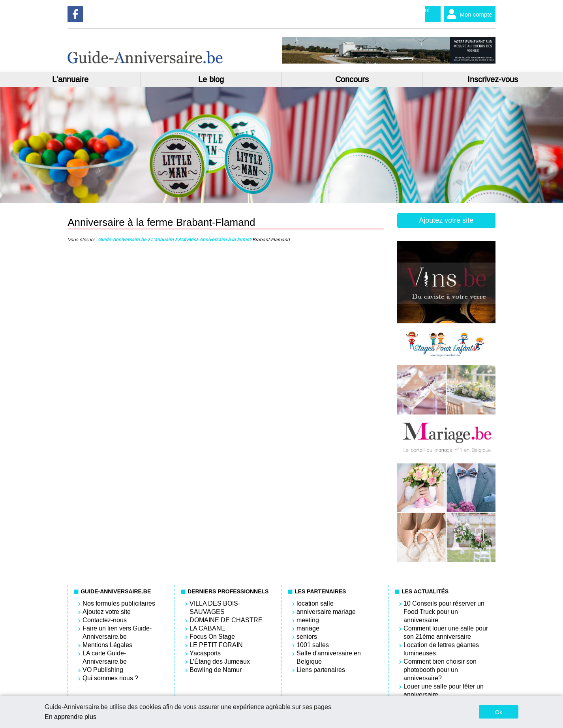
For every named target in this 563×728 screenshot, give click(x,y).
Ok (498, 712)
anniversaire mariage (326, 612)
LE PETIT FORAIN (216, 645)
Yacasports (205, 653)
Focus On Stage (212, 637)
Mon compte (468, 14)
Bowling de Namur (216, 670)
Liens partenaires (321, 670)
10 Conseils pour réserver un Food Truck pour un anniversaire (444, 612)
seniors (307, 637)
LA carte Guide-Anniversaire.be (105, 657)
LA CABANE (207, 628)
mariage (308, 628)
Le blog (211, 79)
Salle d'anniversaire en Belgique (329, 657)
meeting (308, 620)
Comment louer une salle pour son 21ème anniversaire (446, 632)
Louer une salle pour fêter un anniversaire (444, 690)
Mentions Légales (107, 645)
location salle (315, 603)
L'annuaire (70, 79)
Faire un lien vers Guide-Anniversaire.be (117, 632)
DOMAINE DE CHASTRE (226, 620)
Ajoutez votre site (446, 220)
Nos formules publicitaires (119, 603)
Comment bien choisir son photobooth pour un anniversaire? (440, 670)
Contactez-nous (105, 620)
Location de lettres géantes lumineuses (441, 649)
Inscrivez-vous (493, 79)
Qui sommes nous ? (110, 678)
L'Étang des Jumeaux (220, 661)
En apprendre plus (70, 717)
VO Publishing (103, 670)
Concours (352, 79)
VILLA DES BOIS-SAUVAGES (215, 608)
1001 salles (313, 645)
